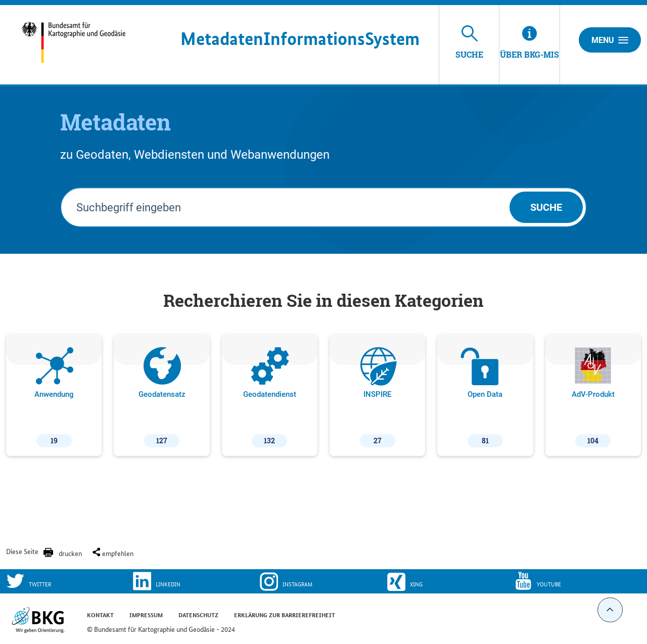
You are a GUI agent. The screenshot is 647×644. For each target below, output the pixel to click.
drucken (70, 553)
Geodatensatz (162, 397)
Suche (546, 207)
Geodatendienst (270, 397)
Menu (610, 40)
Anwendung (54, 397)
